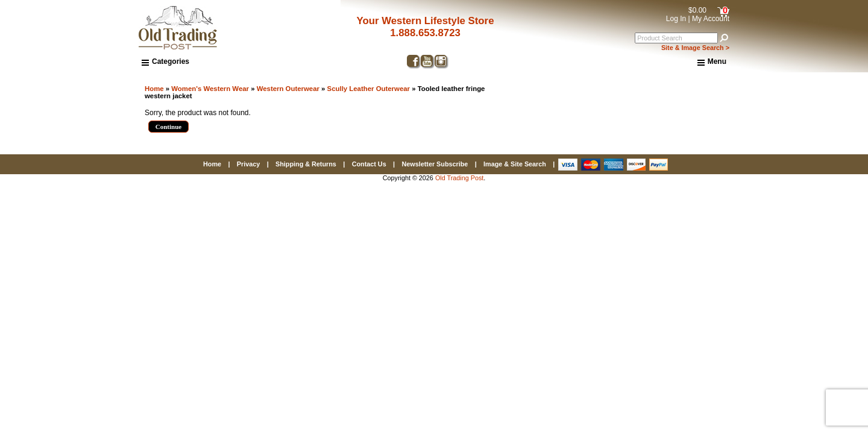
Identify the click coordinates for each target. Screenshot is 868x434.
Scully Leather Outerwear (369, 89)
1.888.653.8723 (425, 33)
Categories (165, 61)
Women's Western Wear (210, 89)
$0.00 (697, 10)
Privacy (248, 164)
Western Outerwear (288, 89)
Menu (712, 62)
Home (154, 89)
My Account (711, 19)
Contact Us (369, 164)
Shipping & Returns (306, 164)
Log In (676, 19)
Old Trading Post (459, 178)
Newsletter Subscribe (435, 164)
